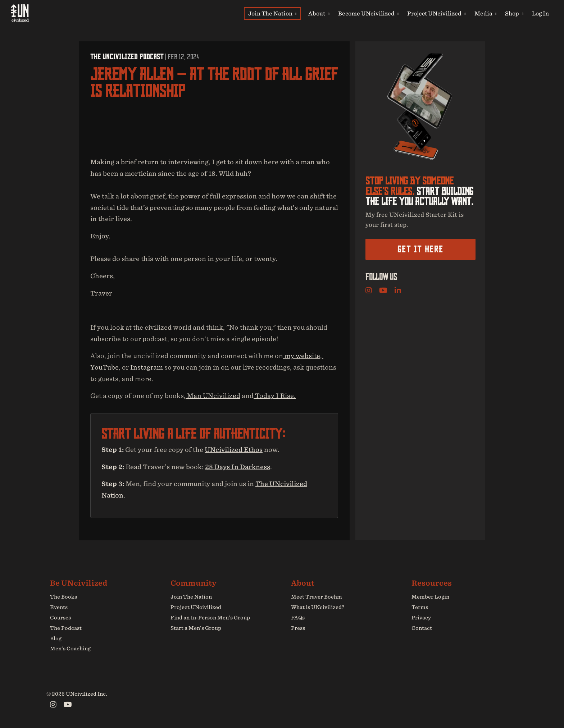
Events (59, 607)
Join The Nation (272, 13)
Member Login (430, 597)
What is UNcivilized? (318, 607)
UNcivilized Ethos (234, 450)
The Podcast (66, 628)
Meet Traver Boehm (317, 597)
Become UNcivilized (369, 13)
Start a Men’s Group (196, 628)
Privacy (421, 618)
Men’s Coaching (70, 649)
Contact (422, 628)
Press (298, 628)
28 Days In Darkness (238, 467)
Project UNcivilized (436, 13)
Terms (420, 607)
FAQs (298, 618)
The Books (63, 597)
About (319, 13)
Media (486, 13)
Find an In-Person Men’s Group (210, 618)
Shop (514, 13)
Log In (540, 13)
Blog (56, 638)
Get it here (420, 249)
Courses (60, 618)
